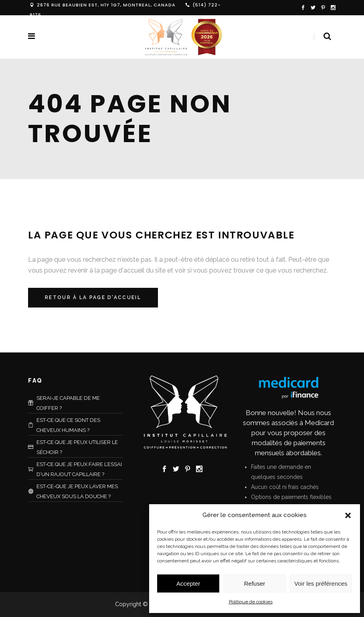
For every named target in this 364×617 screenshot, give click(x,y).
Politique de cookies (251, 602)
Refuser (255, 583)
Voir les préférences (321, 583)
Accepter (188, 583)
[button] (348, 515)
